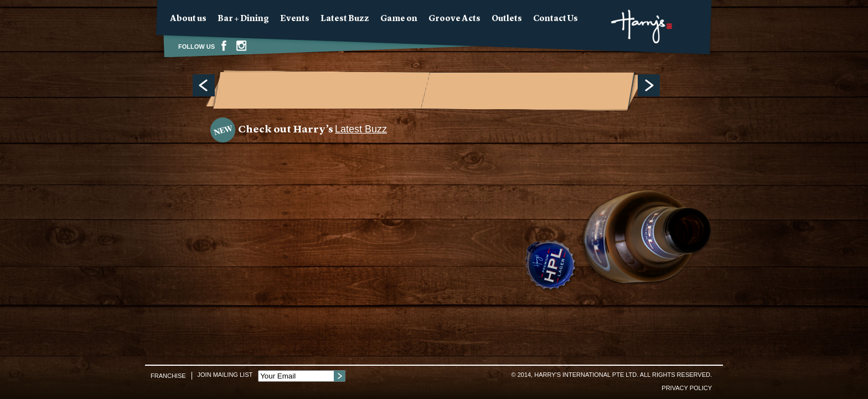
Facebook (224, 45)
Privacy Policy (687, 388)
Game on (399, 19)
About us (188, 19)
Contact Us (556, 19)
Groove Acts (454, 19)
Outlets (507, 19)
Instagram (241, 45)
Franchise (168, 376)
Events (295, 19)
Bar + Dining (243, 19)
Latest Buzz (345, 19)
